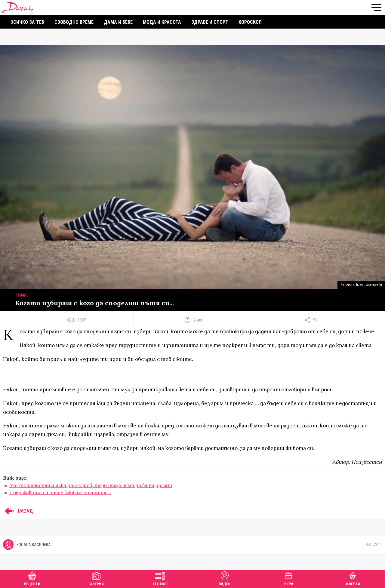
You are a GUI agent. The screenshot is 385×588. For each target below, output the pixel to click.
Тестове (160, 578)
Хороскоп (250, 22)
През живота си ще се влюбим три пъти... (60, 492)
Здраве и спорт (210, 22)
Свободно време (74, 22)
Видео (225, 578)
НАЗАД (18, 511)
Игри (289, 578)
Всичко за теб (27, 22)
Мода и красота (162, 22)
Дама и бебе (118, 22)
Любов (21, 295)
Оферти (353, 578)
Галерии (96, 578)
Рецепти (32, 578)
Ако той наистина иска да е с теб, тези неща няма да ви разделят (91, 485)
